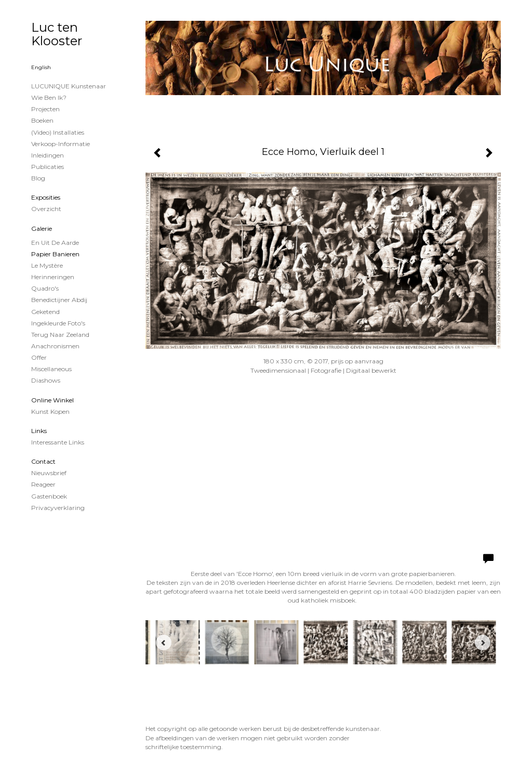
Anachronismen (55, 346)
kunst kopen (50, 411)
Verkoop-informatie (61, 144)
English (41, 67)
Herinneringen (53, 277)
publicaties (48, 167)
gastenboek (49, 496)
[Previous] (164, 643)
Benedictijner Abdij (59, 300)
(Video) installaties (58, 132)
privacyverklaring (58, 508)
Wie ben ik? (49, 97)
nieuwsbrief (49, 473)
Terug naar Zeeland (60, 335)
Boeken (42, 120)
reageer (43, 484)
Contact (43, 461)
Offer (39, 357)
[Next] (483, 643)
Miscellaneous (51, 369)
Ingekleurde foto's (58, 323)
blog (38, 178)
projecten (45, 109)
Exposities (46, 197)
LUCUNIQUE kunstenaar (69, 86)
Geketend (45, 312)
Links (39, 431)
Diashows (46, 380)
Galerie (42, 228)
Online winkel (52, 400)
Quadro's (45, 288)
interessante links (58, 442)
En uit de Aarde (55, 243)
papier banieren (55, 254)
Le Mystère (47, 265)
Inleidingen (48, 155)
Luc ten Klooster (57, 34)
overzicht (46, 209)
